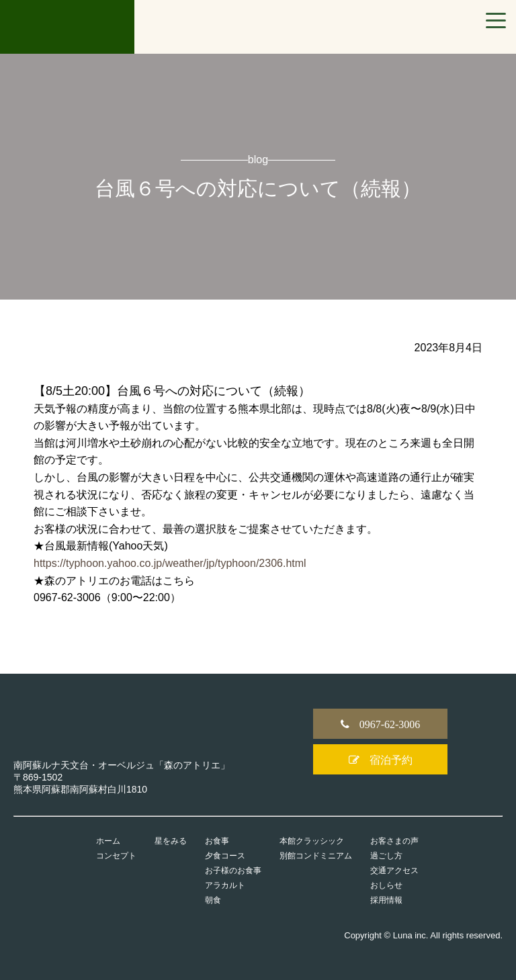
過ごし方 (386, 856)
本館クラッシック (312, 841)
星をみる (171, 841)
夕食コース (225, 856)
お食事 (217, 841)
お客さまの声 (394, 841)
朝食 (213, 900)
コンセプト (116, 856)
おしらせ (386, 885)
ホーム (108, 841)
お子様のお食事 (233, 871)
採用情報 (386, 900)
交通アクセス (394, 871)
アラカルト (225, 885)
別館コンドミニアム (316, 856)
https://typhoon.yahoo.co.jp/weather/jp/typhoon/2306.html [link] (170, 563)
